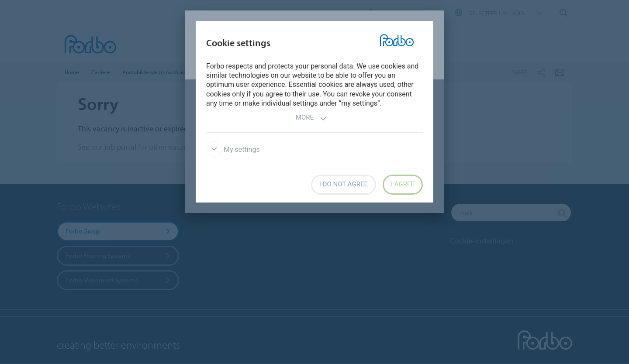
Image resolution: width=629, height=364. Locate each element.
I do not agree (344, 184)
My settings (233, 149)
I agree (403, 184)
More (311, 118)
